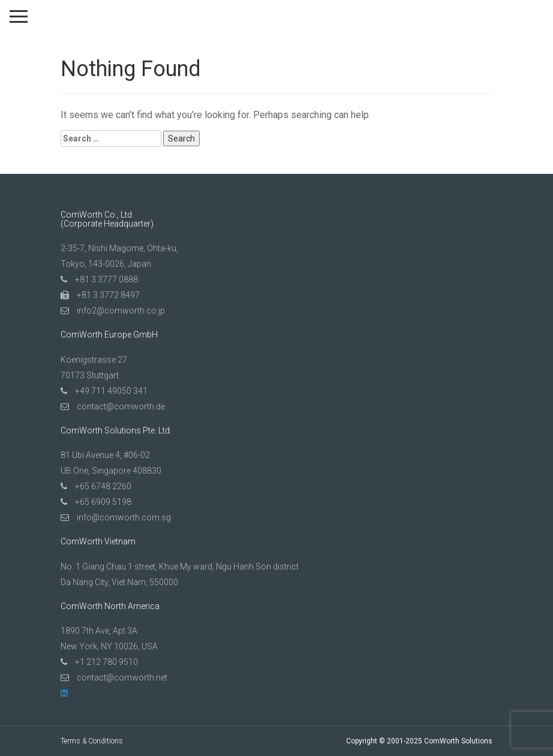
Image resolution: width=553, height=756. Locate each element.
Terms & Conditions (92, 741)
